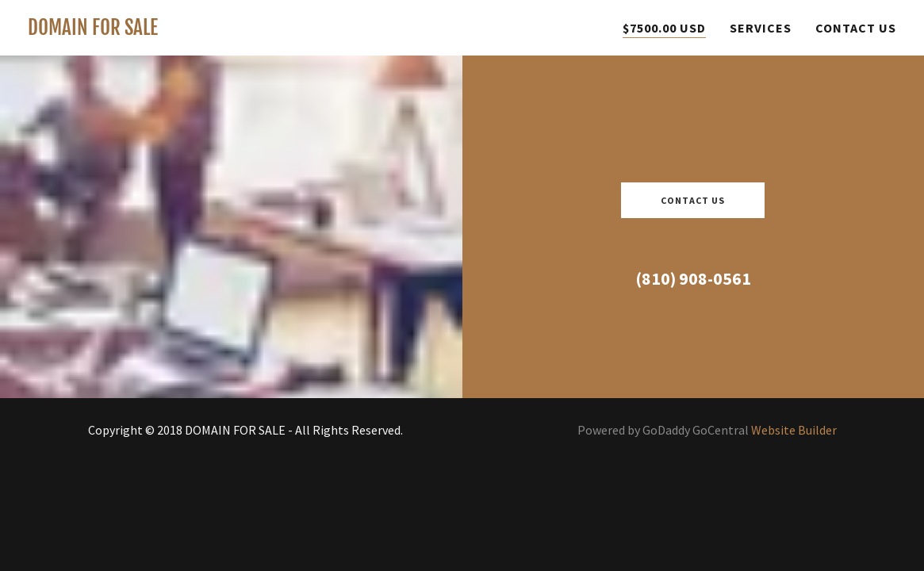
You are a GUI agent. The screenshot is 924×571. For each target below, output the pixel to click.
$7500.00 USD (664, 28)
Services (761, 28)
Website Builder (794, 430)
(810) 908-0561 (693, 278)
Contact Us (856, 28)
